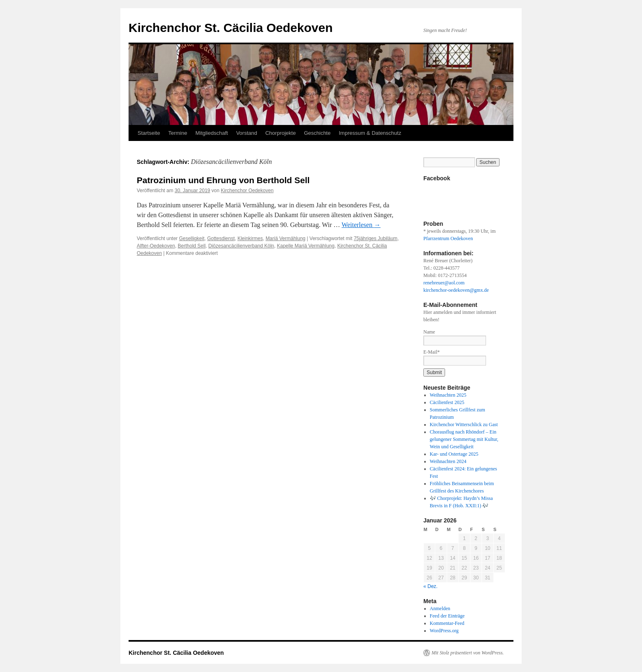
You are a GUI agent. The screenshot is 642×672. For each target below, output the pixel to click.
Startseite (149, 133)
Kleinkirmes (250, 238)
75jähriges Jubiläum (376, 238)
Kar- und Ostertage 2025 (454, 454)
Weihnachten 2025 (448, 395)
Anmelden (440, 608)
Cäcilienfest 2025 (447, 402)
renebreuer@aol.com (444, 283)
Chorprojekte (280, 133)
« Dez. (431, 586)
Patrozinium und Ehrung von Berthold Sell (223, 180)
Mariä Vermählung (286, 238)
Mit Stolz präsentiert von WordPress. (468, 653)
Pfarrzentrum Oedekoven (448, 238)
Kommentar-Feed (447, 623)
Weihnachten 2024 (448, 461)
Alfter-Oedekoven (156, 246)
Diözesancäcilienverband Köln (241, 246)
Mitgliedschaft (211, 133)
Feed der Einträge (447, 616)
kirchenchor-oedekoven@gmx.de (456, 290)
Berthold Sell (192, 246)
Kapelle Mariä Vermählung (306, 246)
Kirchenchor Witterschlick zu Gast (464, 425)
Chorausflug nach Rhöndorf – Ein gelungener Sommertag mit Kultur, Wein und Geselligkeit (464, 439)
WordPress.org (444, 631)
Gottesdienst (221, 238)
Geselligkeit (192, 238)
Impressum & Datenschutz (370, 133)
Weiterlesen (361, 225)
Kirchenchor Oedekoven (247, 191)
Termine (178, 133)
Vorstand (247, 133)
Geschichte (317, 133)
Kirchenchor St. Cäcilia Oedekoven (231, 28)
